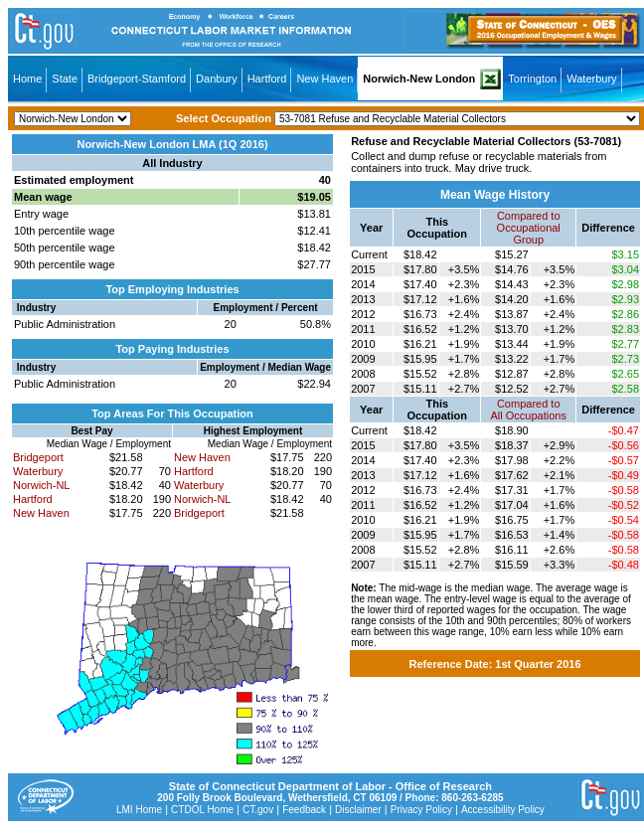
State (65, 79)
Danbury (217, 79)
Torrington (532, 79)
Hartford (267, 79)
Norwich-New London (419, 79)
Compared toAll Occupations (529, 410)
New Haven (324, 79)
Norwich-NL (41, 485)
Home (27, 79)
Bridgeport (38, 457)
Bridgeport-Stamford (137, 79)
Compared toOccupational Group (529, 228)
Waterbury (591, 79)
